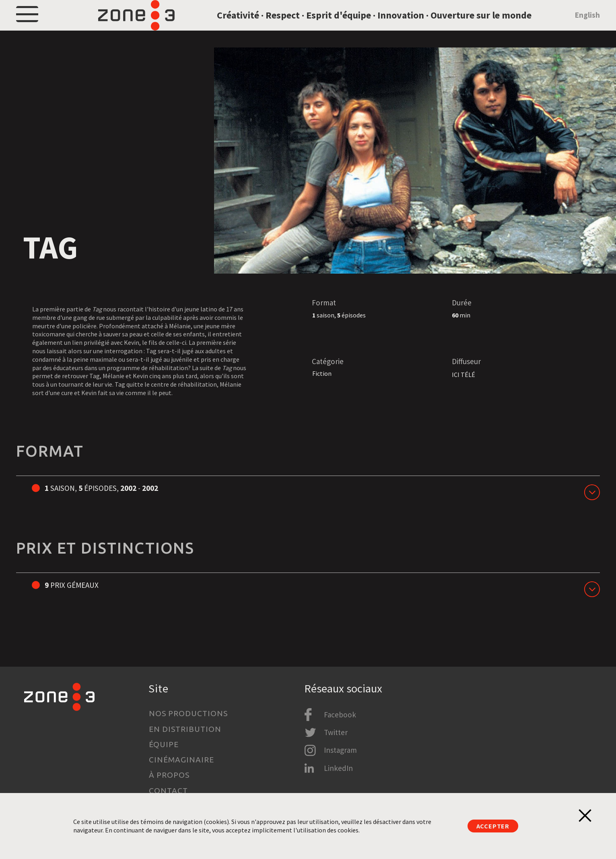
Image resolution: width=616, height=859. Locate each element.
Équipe (164, 744)
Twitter (336, 732)
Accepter (493, 826)
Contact (168, 791)
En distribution (185, 729)
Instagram (340, 750)
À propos (169, 775)
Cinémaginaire (181, 760)
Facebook (340, 715)
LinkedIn (338, 768)
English (587, 26)
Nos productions (188, 713)
